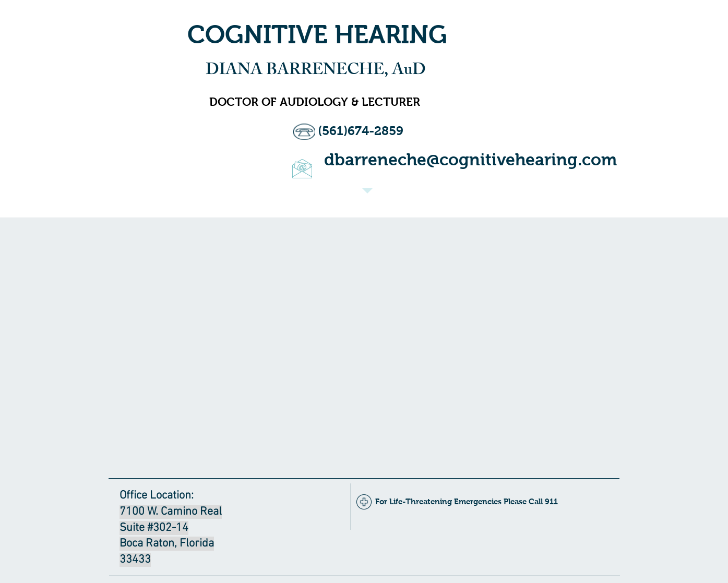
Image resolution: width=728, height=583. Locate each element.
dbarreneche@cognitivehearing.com (470, 160)
